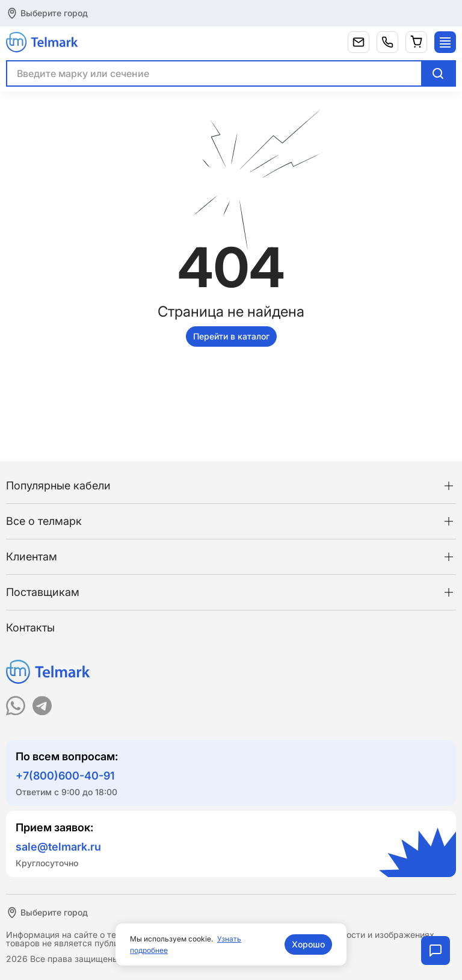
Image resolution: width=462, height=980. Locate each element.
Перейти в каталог (231, 336)
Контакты (30, 628)
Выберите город (54, 13)
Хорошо (308, 944)
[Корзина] (416, 42)
